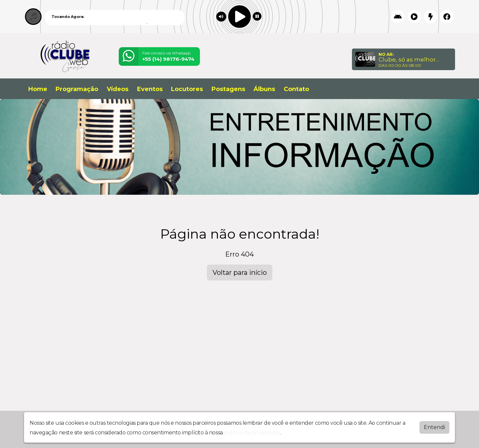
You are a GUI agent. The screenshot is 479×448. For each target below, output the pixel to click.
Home (38, 89)
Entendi (434, 427)
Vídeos (118, 89)
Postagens (228, 89)
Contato (296, 89)
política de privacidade (252, 432)
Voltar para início (240, 273)
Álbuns (264, 89)
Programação (77, 89)
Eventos (150, 89)
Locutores (187, 89)
